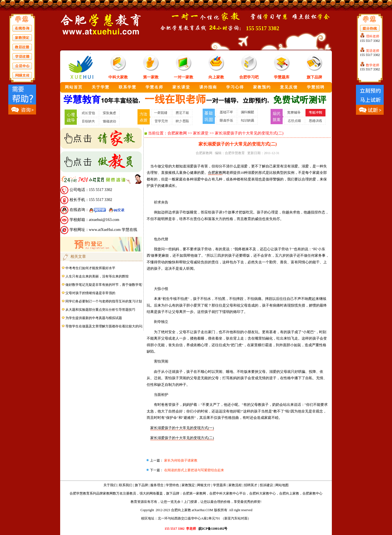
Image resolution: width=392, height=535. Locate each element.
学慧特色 (172, 485)
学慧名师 (154, 87)
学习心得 (235, 87)
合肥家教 (215, 173)
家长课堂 (181, 87)
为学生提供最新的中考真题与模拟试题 (94, 318)
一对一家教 (184, 77)
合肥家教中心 (312, 493)
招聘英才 (251, 485)
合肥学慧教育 (235, 153)
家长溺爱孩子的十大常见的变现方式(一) (182, 428)
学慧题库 (282, 77)
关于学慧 (101, 87)
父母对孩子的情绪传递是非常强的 (90, 293)
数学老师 (373, 65)
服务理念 (157, 485)
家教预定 (188, 485)
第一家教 (151, 77)
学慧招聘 (316, 87)
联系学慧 (128, 87)
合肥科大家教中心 (263, 493)
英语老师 (373, 51)
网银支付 (204, 485)
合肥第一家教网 (194, 493)
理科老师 (373, 36)
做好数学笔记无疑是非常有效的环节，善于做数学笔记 (105, 285)
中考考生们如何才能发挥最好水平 (90, 268)
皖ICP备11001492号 (213, 529)
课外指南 (208, 87)
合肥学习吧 (249, 77)
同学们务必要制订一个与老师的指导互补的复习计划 (104, 301)
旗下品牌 (314, 77)
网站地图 (282, 485)
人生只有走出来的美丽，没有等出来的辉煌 (97, 276)
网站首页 (74, 87)
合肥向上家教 (289, 493)
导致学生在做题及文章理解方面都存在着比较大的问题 (105, 326)
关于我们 (110, 485)
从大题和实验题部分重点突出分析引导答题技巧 (100, 310)
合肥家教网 (177, 133)
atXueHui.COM (203, 510)
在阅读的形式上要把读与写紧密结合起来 (194, 470)
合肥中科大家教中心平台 (228, 493)
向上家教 (216, 77)
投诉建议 (266, 485)
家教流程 (235, 485)
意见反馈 (289, 87)
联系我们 (126, 485)
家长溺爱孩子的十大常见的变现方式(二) (182, 438)
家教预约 (262, 87)
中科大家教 (118, 77)
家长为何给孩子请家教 (180, 460)
